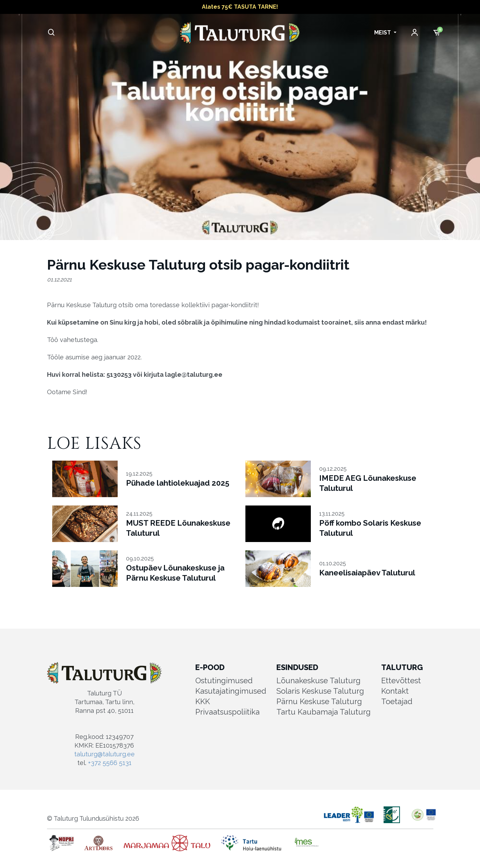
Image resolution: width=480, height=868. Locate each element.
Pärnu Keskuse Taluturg (319, 701)
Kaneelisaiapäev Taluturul (367, 573)
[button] (385, 33)
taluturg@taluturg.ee (104, 754)
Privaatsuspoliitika (227, 712)
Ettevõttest (401, 680)
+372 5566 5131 (110, 763)
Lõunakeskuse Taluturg (318, 680)
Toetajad (397, 701)
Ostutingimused (224, 680)
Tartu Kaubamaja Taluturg (324, 712)
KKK (203, 701)
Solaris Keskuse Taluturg (320, 691)
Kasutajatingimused (231, 691)
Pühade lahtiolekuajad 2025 (178, 483)
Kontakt (395, 691)
